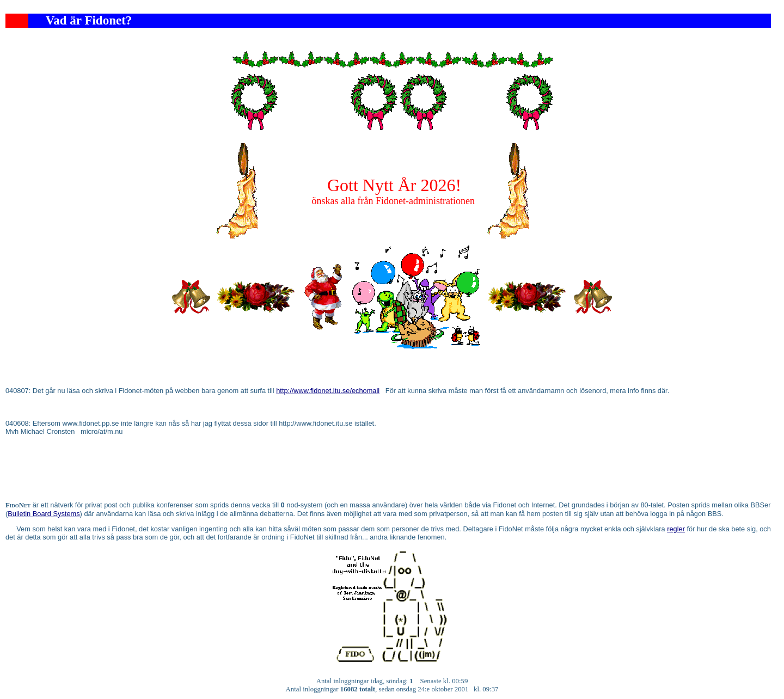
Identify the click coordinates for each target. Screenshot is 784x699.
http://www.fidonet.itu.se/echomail (328, 391)
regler (676, 529)
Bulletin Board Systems (44, 514)
